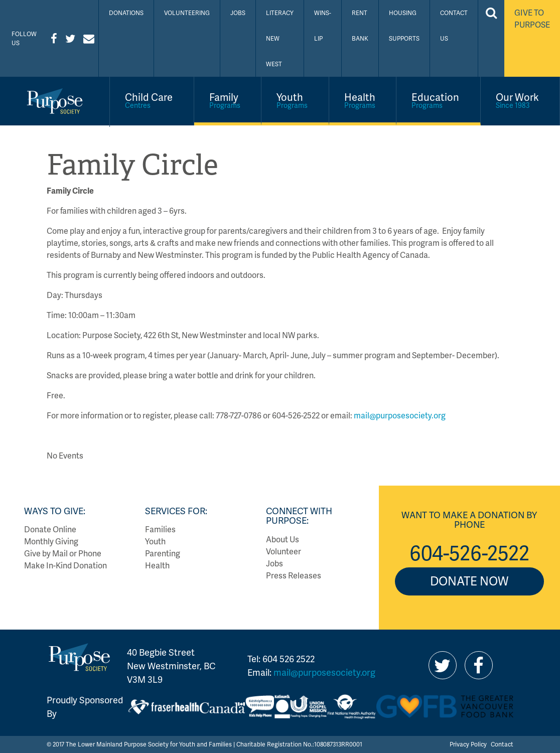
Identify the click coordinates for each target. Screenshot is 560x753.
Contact (502, 744)
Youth (295, 100)
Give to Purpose (532, 18)
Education (438, 100)
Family (228, 100)
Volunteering (187, 13)
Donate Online (50, 529)
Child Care (152, 100)
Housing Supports (404, 26)
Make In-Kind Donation (65, 565)
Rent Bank (360, 26)
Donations (126, 13)
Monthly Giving (51, 541)
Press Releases (294, 575)
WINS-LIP (323, 26)
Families (160, 529)
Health (363, 100)
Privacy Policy (468, 744)
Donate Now (469, 581)
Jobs (238, 13)
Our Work (520, 100)
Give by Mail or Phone (63, 553)
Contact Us (454, 26)
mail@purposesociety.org (400, 415)
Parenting (163, 553)
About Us (283, 539)
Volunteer (284, 551)
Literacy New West (280, 38)
